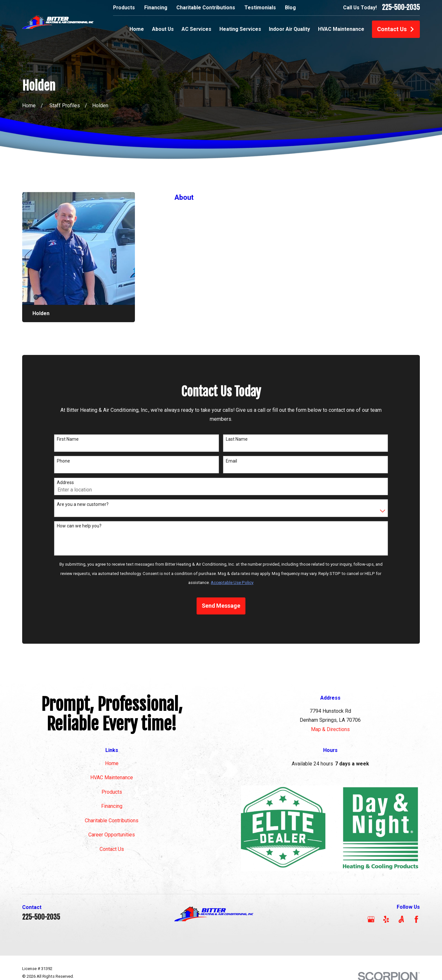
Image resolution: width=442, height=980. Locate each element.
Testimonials (260, 8)
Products (124, 8)
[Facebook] (416, 919)
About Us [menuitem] (163, 29)
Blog (290, 8)
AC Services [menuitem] (196, 29)
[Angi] (401, 919)
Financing (156, 8)
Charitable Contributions (206, 8)
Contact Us (396, 29)
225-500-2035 (401, 8)
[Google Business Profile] (371, 919)
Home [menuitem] (137, 29)
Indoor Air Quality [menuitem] (289, 29)
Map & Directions (330, 729)
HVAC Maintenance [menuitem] (341, 29)
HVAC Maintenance (112, 777)
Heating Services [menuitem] (240, 29)
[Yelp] (386, 919)
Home (112, 763)
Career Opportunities (112, 835)
